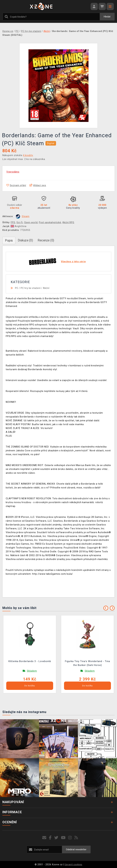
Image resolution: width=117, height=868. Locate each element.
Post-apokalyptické (50, 222)
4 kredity (28, 155)
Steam (26, 216)
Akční (46, 288)
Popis (9, 240)
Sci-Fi (20, 222)
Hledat (107, 17)
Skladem (32, 671)
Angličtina (19, 226)
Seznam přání (16, 185)
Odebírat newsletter (76, 849)
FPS (13, 222)
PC (17, 288)
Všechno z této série (73, 262)
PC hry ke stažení (31, 288)
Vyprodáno (13, 172)
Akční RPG (68, 222)
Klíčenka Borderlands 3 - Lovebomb (30, 661)
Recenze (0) (46, 240)
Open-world (31, 222)
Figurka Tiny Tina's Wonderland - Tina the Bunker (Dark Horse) (87, 663)
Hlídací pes (38, 185)
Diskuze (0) (25, 240)
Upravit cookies (73, 864)
